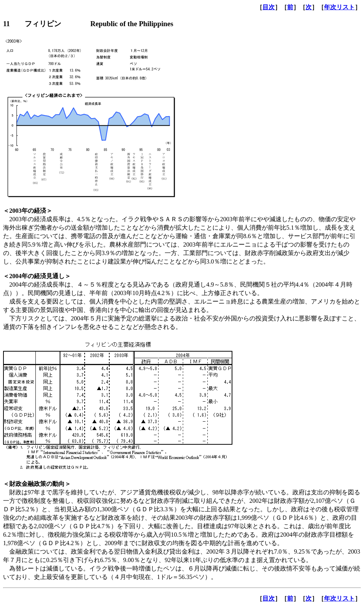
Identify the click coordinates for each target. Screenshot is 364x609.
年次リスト (339, 7)
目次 (269, 7)
